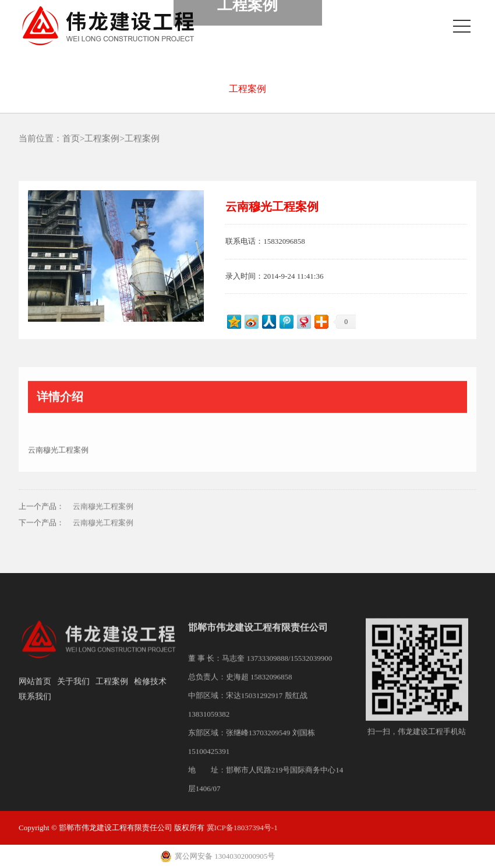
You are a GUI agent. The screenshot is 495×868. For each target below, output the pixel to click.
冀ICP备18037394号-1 (242, 828)
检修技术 (150, 690)
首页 (71, 138)
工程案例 (248, 89)
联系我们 (35, 705)
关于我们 (73, 690)
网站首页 (35, 690)
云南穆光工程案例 (103, 515)
